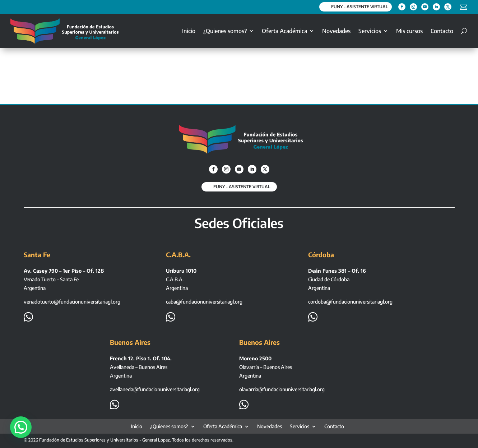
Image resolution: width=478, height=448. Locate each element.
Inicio (189, 31)
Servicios (370, 31)
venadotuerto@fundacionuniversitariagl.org (72, 302)
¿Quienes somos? (225, 31)
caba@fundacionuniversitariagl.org (204, 302)
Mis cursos (409, 31)
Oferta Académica (284, 31)
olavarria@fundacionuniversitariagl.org (282, 389)
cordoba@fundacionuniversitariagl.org (350, 302)
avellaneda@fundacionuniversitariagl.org (155, 389)
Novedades (336, 31)
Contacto (442, 31)
